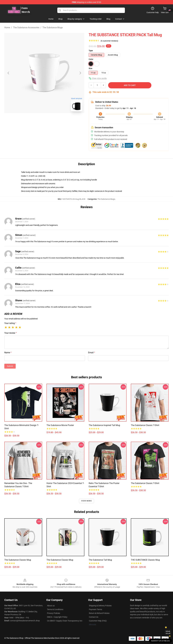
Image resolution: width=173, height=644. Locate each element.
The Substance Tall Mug (100, 560)
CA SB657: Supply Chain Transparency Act (65, 621)
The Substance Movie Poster (60, 425)
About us (51, 606)
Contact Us (94, 617)
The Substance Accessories (26, 28)
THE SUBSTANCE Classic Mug (145, 560)
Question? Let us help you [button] (160, 641)
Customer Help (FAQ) (98, 621)
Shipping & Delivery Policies (100, 606)
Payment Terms (95, 609)
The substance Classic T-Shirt (145, 425)
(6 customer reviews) (109, 41)
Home (7, 28)
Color (91, 59)
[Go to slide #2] (51, 119)
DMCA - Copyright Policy (57, 617)
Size (90, 68)
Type (91, 51)
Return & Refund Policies (99, 613)
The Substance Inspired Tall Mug (104, 425)
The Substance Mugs (53, 28)
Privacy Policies (54, 613)
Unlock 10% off (168, 632)
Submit (10, 366)
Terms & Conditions (55, 609)
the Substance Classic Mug (18, 560)
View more (86, 501)
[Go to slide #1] (37, 119)
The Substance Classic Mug (60, 560)
